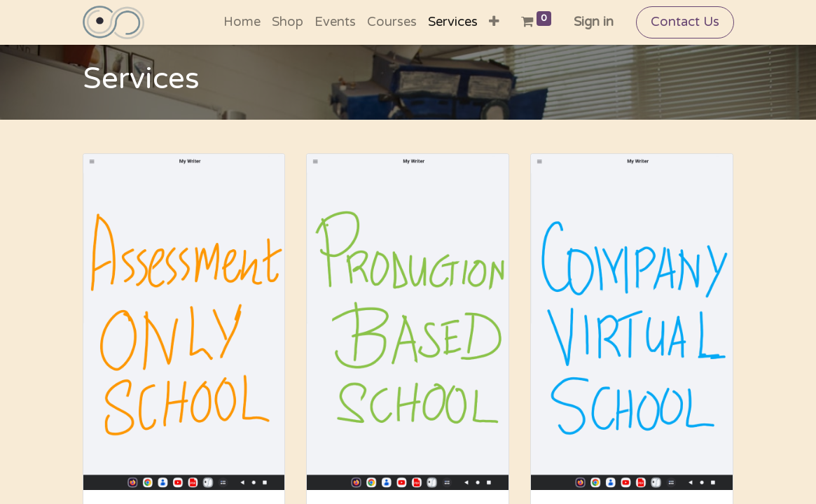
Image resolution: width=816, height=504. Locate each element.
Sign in (594, 22)
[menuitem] (242, 22)
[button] (494, 22)
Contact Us (685, 22)
